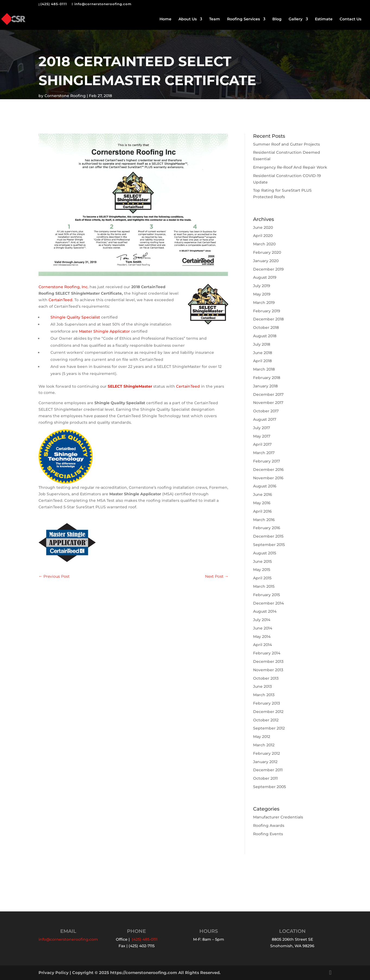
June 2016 (263, 494)
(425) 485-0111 (54, 4)
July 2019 (262, 286)
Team (215, 19)
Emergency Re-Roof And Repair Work (290, 167)
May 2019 (262, 294)
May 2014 (262, 637)
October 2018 (266, 327)
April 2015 (262, 578)
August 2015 (265, 553)
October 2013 (266, 678)
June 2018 (263, 353)
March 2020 (264, 244)
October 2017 (266, 411)
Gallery (296, 19)
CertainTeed (60, 300)
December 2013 (268, 661)
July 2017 (261, 428)
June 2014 (263, 628)
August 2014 (265, 611)
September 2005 (269, 787)
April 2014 (262, 645)
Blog (277, 19)
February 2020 (267, 252)
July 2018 (262, 344)
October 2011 (265, 778)
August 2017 (265, 419)
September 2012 (269, 728)
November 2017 (268, 403)
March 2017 (264, 453)
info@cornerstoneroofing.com (68, 939)
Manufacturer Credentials (278, 817)
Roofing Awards (269, 825)
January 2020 (266, 261)
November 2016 (268, 478)
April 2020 (263, 236)
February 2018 (267, 378)
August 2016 (265, 486)
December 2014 (268, 603)
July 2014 (262, 620)
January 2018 (265, 386)
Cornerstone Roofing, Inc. (63, 287)
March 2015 (264, 586)
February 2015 (267, 595)
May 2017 (262, 436)
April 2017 (262, 444)
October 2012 (266, 720)
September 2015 (269, 545)
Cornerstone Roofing (65, 96)
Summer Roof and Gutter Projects (286, 144)
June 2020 (263, 227)
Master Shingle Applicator (104, 331)
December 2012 (268, 712)
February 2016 (267, 528)
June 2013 (262, 686)
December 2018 (268, 319)
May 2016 (262, 503)
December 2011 (268, 770)
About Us (188, 19)
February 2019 (267, 311)
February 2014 (267, 653)
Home (165, 19)
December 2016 (268, 470)
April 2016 (262, 511)
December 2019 (268, 269)
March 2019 (264, 303)
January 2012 (265, 762)
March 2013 (264, 695)
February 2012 (267, 753)
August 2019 (265, 277)
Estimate (324, 19)
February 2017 (267, 461)
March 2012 (264, 745)
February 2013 (267, 703)
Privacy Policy (54, 973)
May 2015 (262, 570)
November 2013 (268, 670)
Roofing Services (243, 19)
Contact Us (350, 19)
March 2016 (264, 520)
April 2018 (262, 361)
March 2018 (264, 369)
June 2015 (262, 561)
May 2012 (262, 737)
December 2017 (268, 394)
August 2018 (265, 336)
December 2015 (268, 536)
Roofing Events (268, 834)
